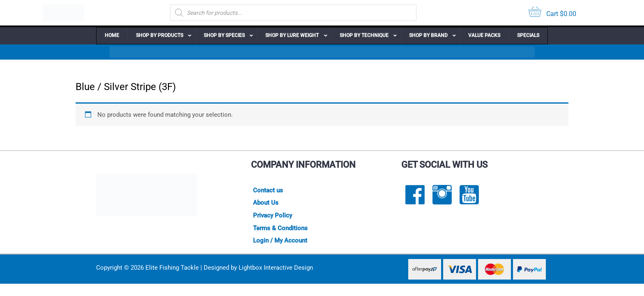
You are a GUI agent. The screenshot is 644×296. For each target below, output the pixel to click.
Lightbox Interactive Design (276, 268)
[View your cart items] (552, 13)
